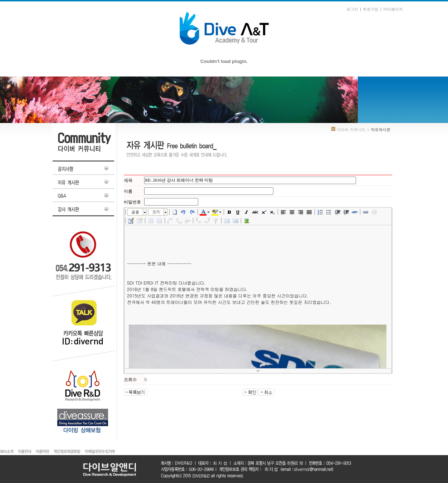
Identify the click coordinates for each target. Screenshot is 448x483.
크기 (156, 212)
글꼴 (135, 212)
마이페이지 (393, 9)
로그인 (352, 9)
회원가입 (371, 9)
